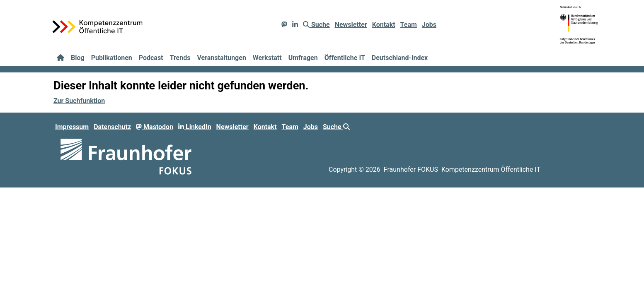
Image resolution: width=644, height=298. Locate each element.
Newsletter (351, 25)
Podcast (151, 58)
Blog (78, 58)
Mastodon (155, 127)
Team (409, 25)
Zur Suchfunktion (79, 101)
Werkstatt (267, 58)
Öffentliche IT (345, 58)
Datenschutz (112, 127)
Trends (180, 58)
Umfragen (303, 58)
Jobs (429, 25)
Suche (316, 25)
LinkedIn (195, 127)
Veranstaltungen (221, 58)
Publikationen (112, 58)
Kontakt (384, 25)
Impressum (72, 127)
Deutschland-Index (400, 58)
